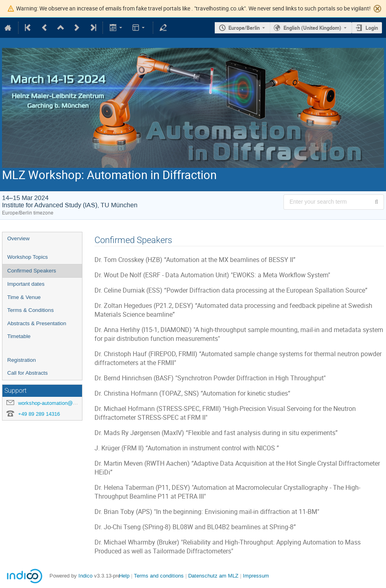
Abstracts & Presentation (37, 323)
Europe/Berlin (244, 28)
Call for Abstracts (28, 373)
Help (124, 576)
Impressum (256, 576)
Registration (22, 360)
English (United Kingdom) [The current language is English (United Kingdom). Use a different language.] (312, 28)
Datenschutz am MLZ (213, 576)
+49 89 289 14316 (39, 414)
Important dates (26, 284)
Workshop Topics (28, 257)
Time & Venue (24, 297)
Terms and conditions (159, 576)
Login (372, 28)
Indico (85, 576)
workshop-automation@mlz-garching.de (64, 403)
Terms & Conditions (31, 310)
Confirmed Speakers (32, 271)
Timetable (19, 336)
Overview (18, 238)
